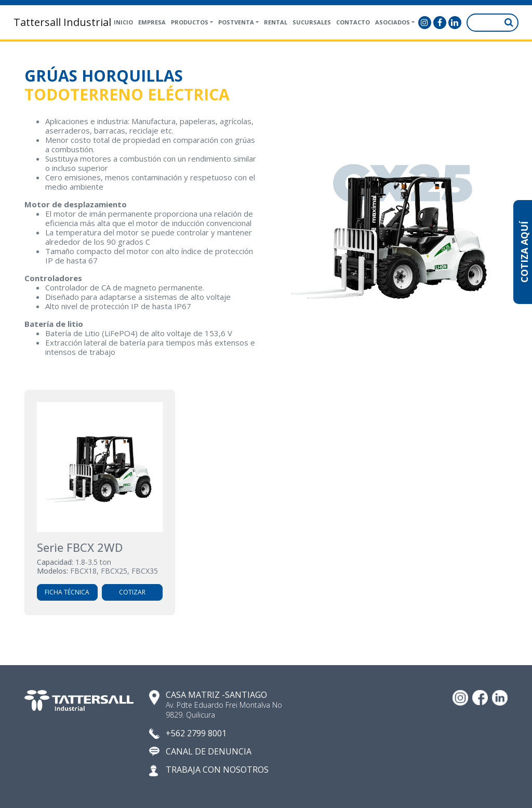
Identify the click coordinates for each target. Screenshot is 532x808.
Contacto (353, 22)
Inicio (123, 22)
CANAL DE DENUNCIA (209, 751)
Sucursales (312, 22)
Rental (276, 22)
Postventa (236, 22)
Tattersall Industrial (62, 22)
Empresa (152, 22)
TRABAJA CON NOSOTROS (217, 770)
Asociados (393, 22)
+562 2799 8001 (196, 733)
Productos (190, 22)
